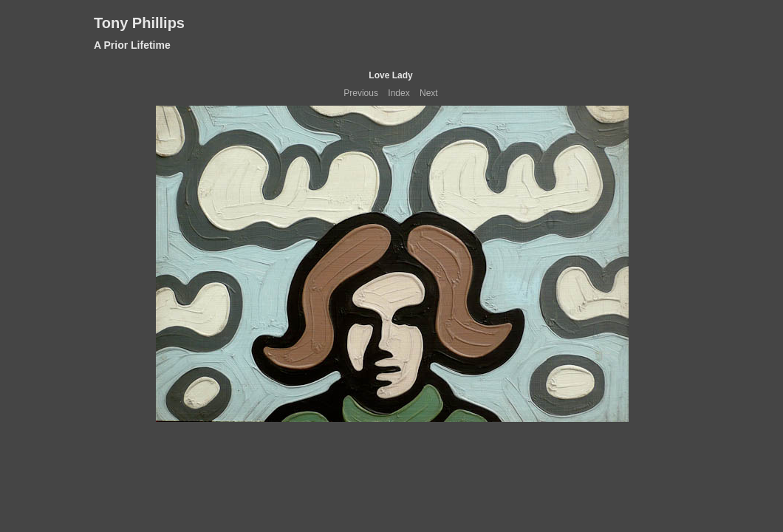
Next (429, 93)
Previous (361, 93)
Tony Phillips (139, 23)
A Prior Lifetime (132, 45)
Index (399, 93)
